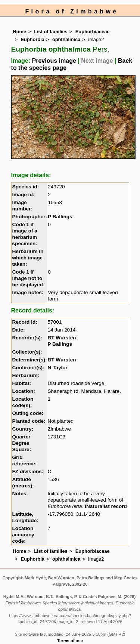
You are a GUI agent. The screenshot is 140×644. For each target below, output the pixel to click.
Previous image (54, 61)
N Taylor (57, 368)
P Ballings (60, 217)
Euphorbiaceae (93, 32)
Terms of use (70, 641)
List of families (51, 32)
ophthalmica (66, 39)
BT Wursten (62, 338)
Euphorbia (33, 39)
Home (20, 32)
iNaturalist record (106, 506)
